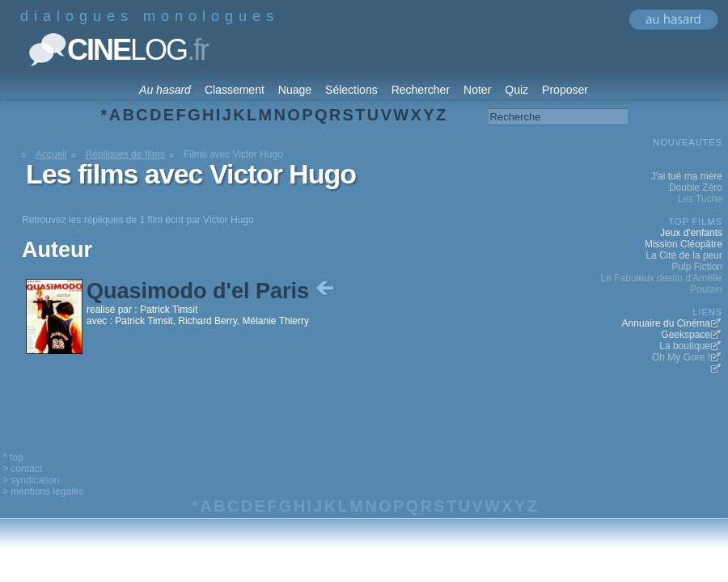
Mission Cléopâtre (684, 244)
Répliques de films (125, 154)
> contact (22, 469)
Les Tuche (700, 199)
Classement (235, 90)
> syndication (31, 480)
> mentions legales (43, 491)
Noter (477, 90)
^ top (13, 458)
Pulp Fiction (697, 267)
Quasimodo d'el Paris (212, 291)
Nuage (295, 90)
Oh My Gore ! (681, 357)
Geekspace (686, 335)
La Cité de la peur (684, 255)
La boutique (685, 346)
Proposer (565, 90)
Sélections (351, 90)
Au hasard (165, 90)
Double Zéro (696, 188)
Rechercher (421, 90)
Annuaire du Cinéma (666, 323)
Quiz (516, 90)
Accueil (51, 154)
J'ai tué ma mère (687, 176)
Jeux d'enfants (691, 233)
